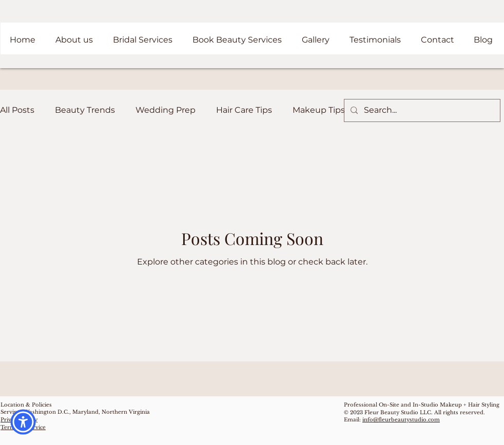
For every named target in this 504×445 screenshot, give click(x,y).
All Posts (17, 110)
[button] (23, 422)
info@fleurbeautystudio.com (401, 420)
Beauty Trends (85, 110)
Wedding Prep (166, 110)
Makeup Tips (319, 110)
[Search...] (421, 110)
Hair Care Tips (244, 110)
